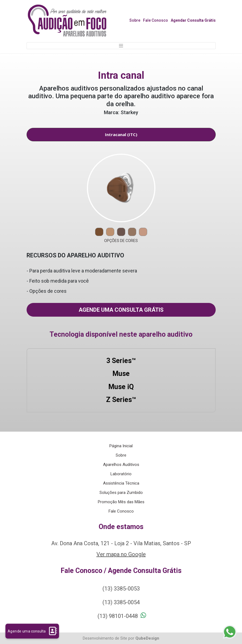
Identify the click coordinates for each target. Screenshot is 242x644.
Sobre (135, 20)
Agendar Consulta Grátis (193, 20)
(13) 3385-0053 (121, 589)
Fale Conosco (156, 20)
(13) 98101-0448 (118, 616)
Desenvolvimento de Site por (109, 638)
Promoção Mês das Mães (121, 502)
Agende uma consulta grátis (121, 310)
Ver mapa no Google (121, 554)
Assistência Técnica (121, 483)
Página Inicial (121, 446)
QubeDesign (147, 638)
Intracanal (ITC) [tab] (121, 134)
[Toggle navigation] (121, 46)
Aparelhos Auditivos (121, 465)
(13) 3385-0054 (121, 602)
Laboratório (121, 474)
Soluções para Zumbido (121, 493)
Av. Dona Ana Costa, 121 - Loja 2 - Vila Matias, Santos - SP (121, 543)
